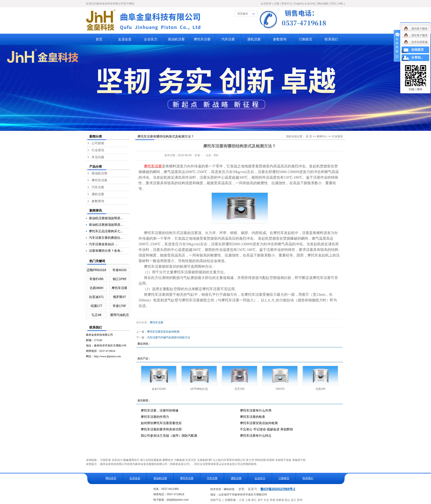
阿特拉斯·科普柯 (265, 460)
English (298, 4)
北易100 (320, 389)
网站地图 (323, 4)
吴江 (294, 500)
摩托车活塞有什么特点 (256, 436)
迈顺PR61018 (96, 270)
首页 (99, 39)
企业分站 (310, 4)
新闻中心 (322, 136)
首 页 (309, 136)
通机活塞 (254, 39)
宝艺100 (240, 389)
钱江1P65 (120, 279)
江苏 (242, 500)
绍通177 (96, 306)
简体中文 (287, 4)
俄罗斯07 (119, 297)
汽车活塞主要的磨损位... (106, 238)
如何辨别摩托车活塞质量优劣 (161, 423)
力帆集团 (179, 460)
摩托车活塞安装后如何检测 (163, 332)
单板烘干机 (299, 460)
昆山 (287, 500)
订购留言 (306, 39)
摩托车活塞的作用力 (155, 417)
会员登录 (266, 4)
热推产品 (216, 500)
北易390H (96, 288)
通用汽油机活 (119, 315)
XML (341, 4)
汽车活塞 (228, 39)
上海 (248, 500)
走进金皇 (125, 39)
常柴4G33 (119, 270)
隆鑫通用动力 (131, 460)
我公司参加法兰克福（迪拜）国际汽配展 (169, 436)
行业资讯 (98, 150)
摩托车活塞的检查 (253, 417)
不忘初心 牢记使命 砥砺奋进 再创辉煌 (266, 429)
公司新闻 (98, 143)
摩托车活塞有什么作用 (256, 410)
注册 (276, 4)
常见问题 (98, 157)
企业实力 (151, 39)
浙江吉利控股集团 (151, 460)
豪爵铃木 (168, 460)
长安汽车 (191, 460)
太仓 (266, 500)
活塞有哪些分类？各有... (106, 251)
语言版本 (243, 14)
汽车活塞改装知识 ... (103, 244)
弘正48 (97, 315)
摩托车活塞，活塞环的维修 (160, 410)
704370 (280, 389)
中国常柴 (106, 460)
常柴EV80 (96, 279)
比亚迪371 (96, 297)
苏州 (300, 500)
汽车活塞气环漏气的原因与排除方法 (169, 337)
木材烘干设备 (283, 460)
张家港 (280, 500)
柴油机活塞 (176, 39)
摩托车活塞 (202, 39)
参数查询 (280, 39)
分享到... (417, 58)
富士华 (250, 460)
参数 (242, 489)
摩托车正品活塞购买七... (106, 231)
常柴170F (119, 306)
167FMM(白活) (199, 389)
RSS (333, 4)
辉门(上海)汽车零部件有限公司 (227, 460)
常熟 (273, 500)
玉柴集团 (202, 460)
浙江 (254, 500)
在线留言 (418, 50)
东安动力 (117, 460)
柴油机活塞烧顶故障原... (106, 218)
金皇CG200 (159, 389)
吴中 (260, 500)
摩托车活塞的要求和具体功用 (161, 429)
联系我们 (331, 39)
